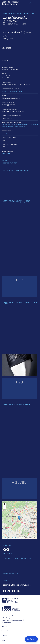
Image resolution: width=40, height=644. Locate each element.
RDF (3, 160)
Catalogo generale (10, 3)
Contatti (4, 636)
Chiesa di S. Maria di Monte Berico (12, 91)
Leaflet (5, 538)
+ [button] (5, 504)
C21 (3, 133)
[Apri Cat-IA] (31, 639)
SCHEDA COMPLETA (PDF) (9, 163)
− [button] (5, 508)
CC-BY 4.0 (5, 154)
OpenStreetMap (13, 538)
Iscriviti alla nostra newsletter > (18, 585)
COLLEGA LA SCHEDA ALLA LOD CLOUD (18, 559)
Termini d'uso (6, 631)
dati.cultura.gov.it (7, 618)
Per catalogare (6, 622)
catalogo (7, 13)
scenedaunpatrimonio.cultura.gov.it (13, 620)
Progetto (4, 626)
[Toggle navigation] (31, 3)
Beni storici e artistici (23, 13)
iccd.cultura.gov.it (7, 616)
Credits (4, 640)
